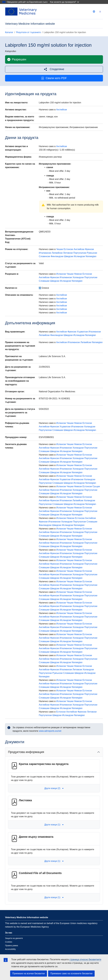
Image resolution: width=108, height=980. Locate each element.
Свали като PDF (54, 78)
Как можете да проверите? (64, 2)
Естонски (68, 249)
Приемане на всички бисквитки (29, 973)
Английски (61, 110)
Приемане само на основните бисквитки (71, 973)
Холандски (78, 277)
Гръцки (96, 486)
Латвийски (57, 253)
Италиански (45, 253)
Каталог (9, 32)
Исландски (79, 256)
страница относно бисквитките (85, 959)
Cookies (9, 942)
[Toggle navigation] (100, 12)
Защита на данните (14, 938)
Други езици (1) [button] (54, 825)
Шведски (69, 256)
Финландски (57, 256)
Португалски (80, 253)
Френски (90, 249)
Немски (78, 274)
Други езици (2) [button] (54, 788)
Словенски (44, 256)
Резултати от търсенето (29, 32)
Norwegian (91, 256)
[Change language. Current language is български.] (94, 11)
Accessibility (10, 949)
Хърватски (82, 332)
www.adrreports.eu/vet (50, 731)
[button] (54, 69)
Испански (61, 274)
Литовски (68, 253)
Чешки (59, 249)
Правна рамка (12, 946)
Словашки (44, 281)
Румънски (92, 253)
